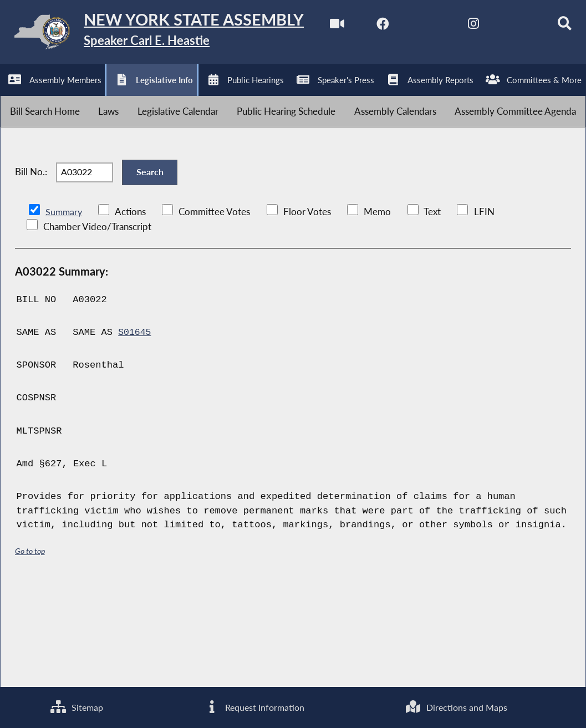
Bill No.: (31, 267)
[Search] (244, 95)
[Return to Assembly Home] (172, 34)
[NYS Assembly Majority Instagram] (151, 95)
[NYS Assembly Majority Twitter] (105, 95)
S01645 (135, 432)
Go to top (30, 651)
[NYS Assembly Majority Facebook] (58, 95)
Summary (65, 311)
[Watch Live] (12, 95)
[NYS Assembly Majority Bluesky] (198, 95)
